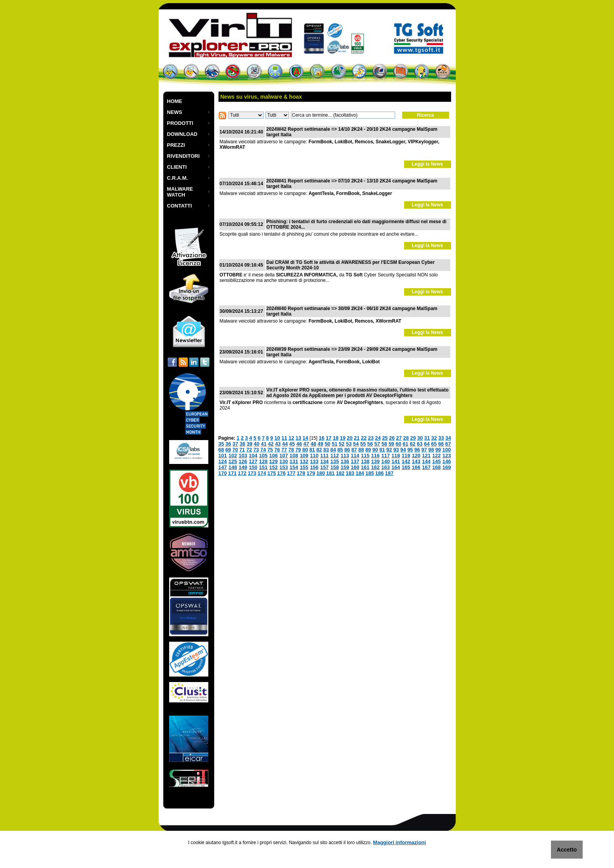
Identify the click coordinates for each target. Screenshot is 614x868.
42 (271, 444)
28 (406, 438)
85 (340, 450)
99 (438, 450)
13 (298, 438)
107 (284, 456)
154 (294, 467)
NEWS (174, 112)
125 (233, 461)
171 (233, 473)
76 (277, 450)
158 (335, 467)
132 (304, 461)
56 (370, 444)
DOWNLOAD (182, 134)
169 (447, 467)
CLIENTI (177, 167)
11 (284, 438)
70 (235, 450)
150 (253, 467)
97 (424, 450)
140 (386, 461)
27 (399, 438)
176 (282, 473)
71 (242, 450)
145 (437, 461)
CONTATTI (179, 206)
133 (314, 461)
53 (349, 444)
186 (379, 473)
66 (441, 444)
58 (384, 444)
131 (294, 461)
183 (350, 473)
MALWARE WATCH (180, 192)
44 (285, 444)
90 (375, 450)
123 (447, 456)
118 (396, 456)
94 (403, 450)
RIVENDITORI (183, 156)
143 (416, 461)
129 (274, 461)
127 (253, 461)
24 (378, 438)
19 (343, 438)
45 (292, 444)
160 (355, 467)
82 (319, 450)
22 (364, 438)
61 (405, 444)
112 (335, 456)
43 (278, 444)
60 (398, 444)
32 (434, 438)
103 (243, 456)
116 (376, 456)
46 (299, 444)
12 (291, 438)
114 (355, 456)
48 (313, 444)
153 (284, 467)
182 (340, 473)
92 (389, 450)
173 (252, 473)
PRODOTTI (180, 123)
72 (249, 450)
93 (396, 450)
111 (325, 456)
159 (345, 467)
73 (256, 450)
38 (242, 444)
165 (406, 467)
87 (354, 450)
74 (263, 450)
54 (356, 444)
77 (284, 450)
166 (416, 467)
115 (365, 456)
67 (448, 444)
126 (243, 461)
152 (274, 467)
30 (420, 438)
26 (392, 438)
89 (368, 450)
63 (420, 444)
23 (371, 438)
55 (363, 444)
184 (360, 473)
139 (376, 461)
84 (333, 450)
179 (311, 473)
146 (447, 461)
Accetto (567, 850)
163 (386, 467)
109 (304, 456)
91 (382, 450)
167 (426, 467)
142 (406, 461)
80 (305, 450)
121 (426, 456)
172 (242, 473)
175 (272, 473)
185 (370, 473)
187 (389, 473)
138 (365, 461)
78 (291, 450)
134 (325, 461)
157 (325, 467)
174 (262, 473)
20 (350, 438)
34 (448, 438)
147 (223, 467)
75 (270, 450)
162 (376, 467)
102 (233, 456)
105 (264, 456)
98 (431, 450)
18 (336, 438)
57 (377, 444)
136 (345, 461)
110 (314, 456)
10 (277, 438)
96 (417, 450)
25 (385, 438)
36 (228, 444)
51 (334, 444)
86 (347, 450)
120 (416, 456)
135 (335, 461)
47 (306, 444)
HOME (174, 101)
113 (345, 456)
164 (396, 467)
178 (301, 473)
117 (386, 456)
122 (437, 456)
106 (274, 456)
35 (221, 444)
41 (264, 444)
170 (223, 473)
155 (304, 467)
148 (233, 467)
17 (329, 438)
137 (355, 461)
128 (264, 461)
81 (312, 450)
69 (228, 450)
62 (412, 444)
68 (221, 450)
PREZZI (176, 145)
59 (391, 444)
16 (321, 438)
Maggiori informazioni (400, 842)
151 (264, 467)
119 (406, 456)
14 (305, 438)
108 (294, 456)
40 (256, 444)
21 (357, 438)
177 (291, 473)
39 (249, 444)
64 (427, 444)
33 (441, 438)
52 (341, 444)
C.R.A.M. (177, 178)
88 (361, 450)
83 (326, 450)
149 (243, 467)
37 (235, 444)
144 (426, 461)
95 (410, 450)
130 (284, 461)
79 (298, 450)
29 (413, 438)
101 (223, 456)
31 (427, 438)
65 (434, 444)
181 (330, 473)
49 (320, 444)
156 (314, 467)
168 (437, 467)
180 (321, 473)
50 (327, 444)
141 (396, 461)
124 (223, 461)
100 (447, 450)
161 (365, 467)
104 (253, 456)
